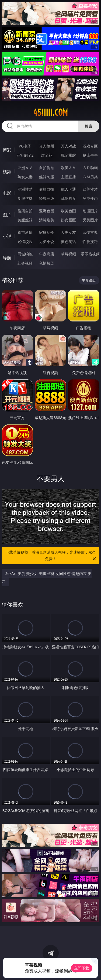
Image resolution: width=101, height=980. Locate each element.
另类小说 (47, 241)
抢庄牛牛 (90, 155)
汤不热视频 (90, 254)
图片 (7, 215)
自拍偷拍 (47, 168)
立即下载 (82, 968)
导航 (7, 258)
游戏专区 (90, 146)
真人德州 (47, 146)
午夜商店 (47, 254)
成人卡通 (68, 189)
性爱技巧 (90, 241)
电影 (7, 193)
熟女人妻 (25, 177)
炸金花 (47, 155)
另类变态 (90, 198)
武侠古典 (90, 232)
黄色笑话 (68, 241)
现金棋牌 (68, 155)
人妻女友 (68, 232)
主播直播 (68, 177)
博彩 (7, 150)
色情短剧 (47, 263)
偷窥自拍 (25, 211)
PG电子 (25, 146)
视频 (7, 172)
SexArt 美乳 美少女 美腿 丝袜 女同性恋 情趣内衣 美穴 (47, 578)
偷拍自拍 (47, 189)
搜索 (89, 126)
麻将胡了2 (25, 155)
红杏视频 (25, 263)
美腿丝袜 (25, 220)
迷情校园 (25, 241)
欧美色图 (68, 211)
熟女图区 (68, 220)
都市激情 (25, 232)
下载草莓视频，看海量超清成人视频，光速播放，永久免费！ (51, 556)
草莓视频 (68, 254)
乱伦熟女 (68, 198)
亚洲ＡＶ (25, 168)
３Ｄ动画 (90, 168)
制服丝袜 (25, 198)
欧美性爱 (90, 189)
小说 (7, 236)
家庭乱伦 (47, 232)
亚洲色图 (47, 211)
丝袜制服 (47, 177)
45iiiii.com (50, 112)
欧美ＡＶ (68, 168)
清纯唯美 (47, 220)
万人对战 (68, 146)
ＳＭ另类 (90, 177)
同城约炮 (25, 254)
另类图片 (90, 220)
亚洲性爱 (25, 189)
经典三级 (47, 198)
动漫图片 (90, 211)
